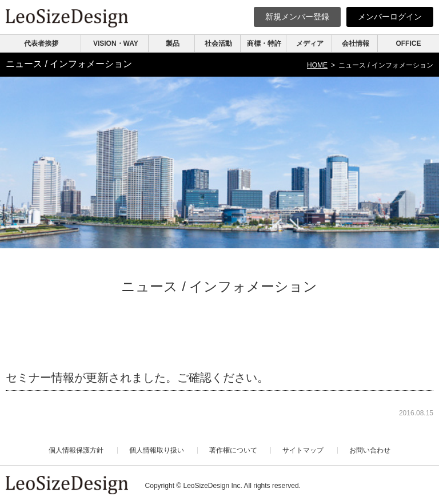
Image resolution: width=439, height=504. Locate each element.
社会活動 (218, 43)
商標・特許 (264, 43)
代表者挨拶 (41, 43)
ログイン (390, 17)
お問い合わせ (370, 450)
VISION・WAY (116, 43)
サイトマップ (303, 450)
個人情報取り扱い (157, 450)
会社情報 (356, 43)
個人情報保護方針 (76, 450)
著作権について (233, 450)
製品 (173, 43)
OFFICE (408, 43)
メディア (310, 43)
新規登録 (297, 17)
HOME (317, 65)
